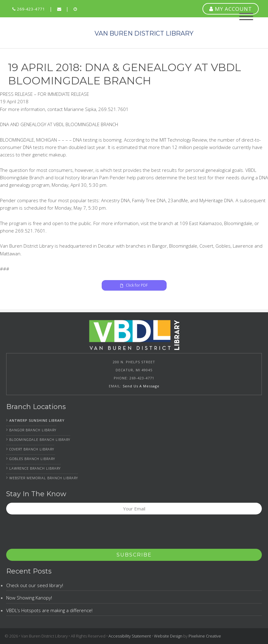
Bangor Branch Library (33, 430)
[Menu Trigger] (246, 16)
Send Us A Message (141, 386)
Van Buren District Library (47, 33)
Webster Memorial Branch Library (44, 478)
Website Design (168, 636)
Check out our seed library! (35, 585)
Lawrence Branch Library (35, 468)
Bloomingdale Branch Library (40, 439)
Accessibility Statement (130, 636)
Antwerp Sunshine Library (37, 420)
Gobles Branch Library (32, 459)
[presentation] (53, 534)
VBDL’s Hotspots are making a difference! (49, 610)
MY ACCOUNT (231, 9)
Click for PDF (134, 285)
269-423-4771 (29, 9)
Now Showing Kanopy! (29, 598)
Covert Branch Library (32, 449)
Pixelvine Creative (205, 636)
